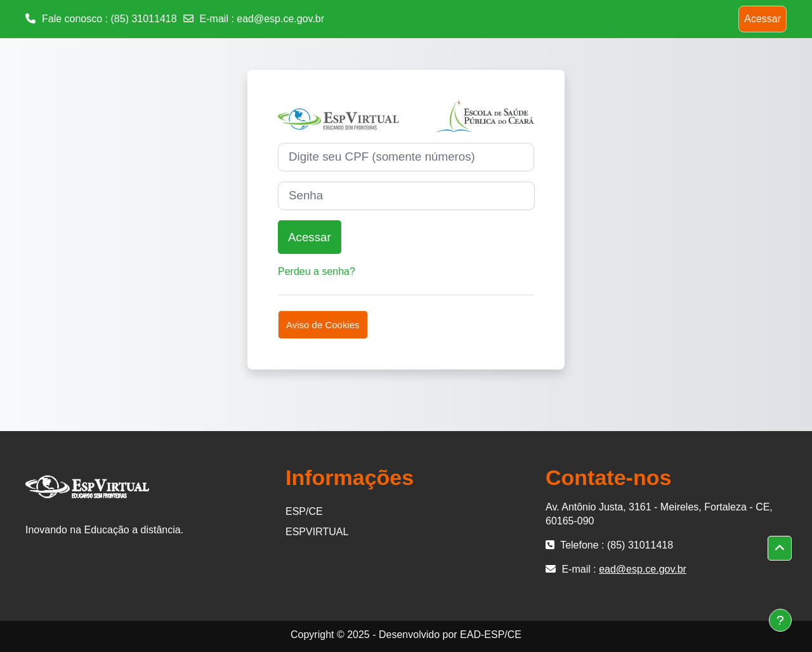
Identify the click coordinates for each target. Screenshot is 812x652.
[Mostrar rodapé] (780, 620)
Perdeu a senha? (317, 271)
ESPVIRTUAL (317, 532)
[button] (780, 549)
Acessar (763, 19)
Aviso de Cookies (323, 325)
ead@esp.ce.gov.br (280, 19)
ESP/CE (304, 511)
